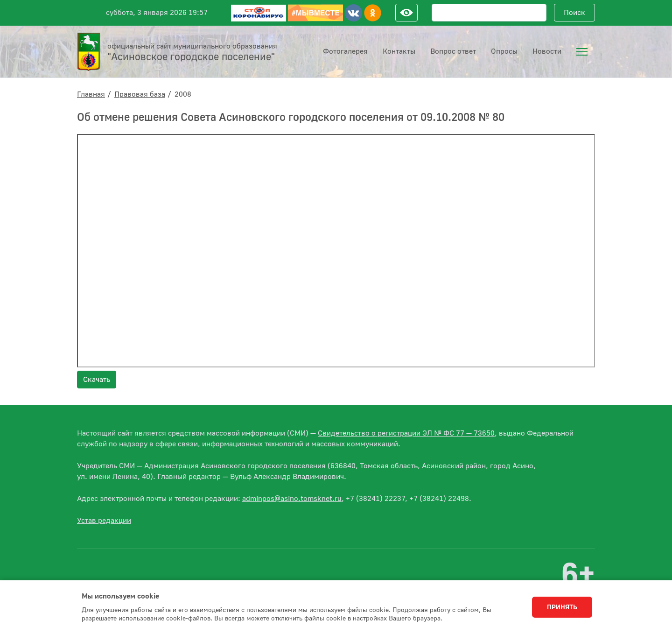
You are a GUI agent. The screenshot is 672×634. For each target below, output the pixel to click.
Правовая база (140, 94)
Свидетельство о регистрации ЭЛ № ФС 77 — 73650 (406, 433)
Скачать (97, 380)
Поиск (574, 13)
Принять (562, 607)
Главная (91, 94)
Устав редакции (104, 521)
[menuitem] (582, 52)
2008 (183, 94)
